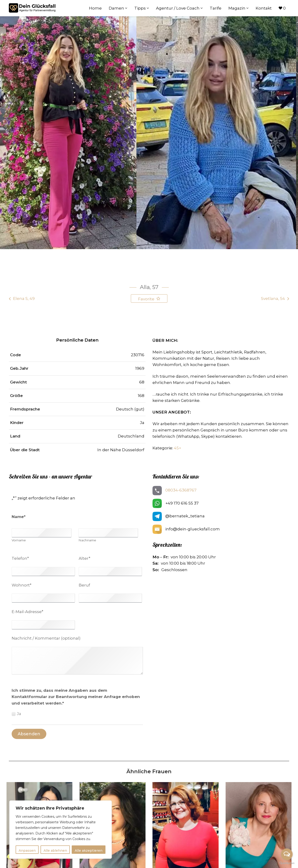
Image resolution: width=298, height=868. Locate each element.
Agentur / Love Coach (179, 8)
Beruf (84, 585)
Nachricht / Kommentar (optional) (46, 638)
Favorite (147, 299)
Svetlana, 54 (273, 298)
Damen (118, 8)
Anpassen (27, 851)
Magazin (239, 8)
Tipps (142, 8)
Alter (85, 558)
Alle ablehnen (55, 851)
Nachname (87, 540)
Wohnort (22, 585)
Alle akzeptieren (89, 851)
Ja (19, 714)
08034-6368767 (181, 490)
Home (95, 8)
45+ (178, 448)
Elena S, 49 (24, 298)
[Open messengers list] (287, 854)
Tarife (216, 8)
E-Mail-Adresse (27, 612)
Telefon (20, 558)
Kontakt (264, 8)
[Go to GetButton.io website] (287, 863)
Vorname (19, 540)
